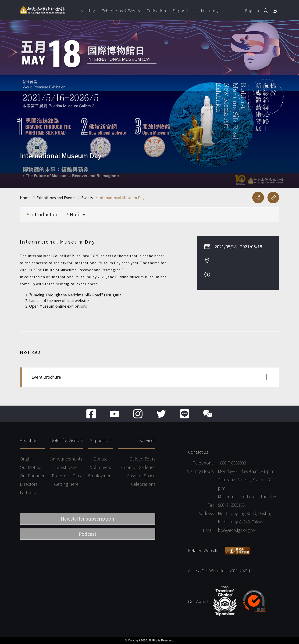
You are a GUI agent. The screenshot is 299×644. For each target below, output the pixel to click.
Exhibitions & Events (121, 11)
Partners (28, 492)
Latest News (66, 467)
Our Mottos (30, 467)
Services (147, 440)
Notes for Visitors (66, 440)
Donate (101, 459)
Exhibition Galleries (137, 467)
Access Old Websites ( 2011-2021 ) (219, 570)
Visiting (88, 11)
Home (25, 198)
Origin (26, 459)
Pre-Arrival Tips (66, 475)
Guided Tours (142, 459)
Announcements (66, 459)
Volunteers (101, 467)
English (252, 11)
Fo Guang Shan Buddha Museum (42, 10)
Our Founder (32, 475)
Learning (209, 11)
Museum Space (141, 475)
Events (87, 198)
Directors (29, 484)
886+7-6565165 (231, 505)
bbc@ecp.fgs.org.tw (236, 530)
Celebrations (143, 484)
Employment (100, 475)
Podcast (87, 534)
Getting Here (66, 484)
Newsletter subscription (87, 519)
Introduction (44, 214)
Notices (78, 214)
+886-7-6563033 (232, 463)
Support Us (183, 11)
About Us (28, 440)
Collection (156, 11)
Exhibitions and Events (56, 198)
